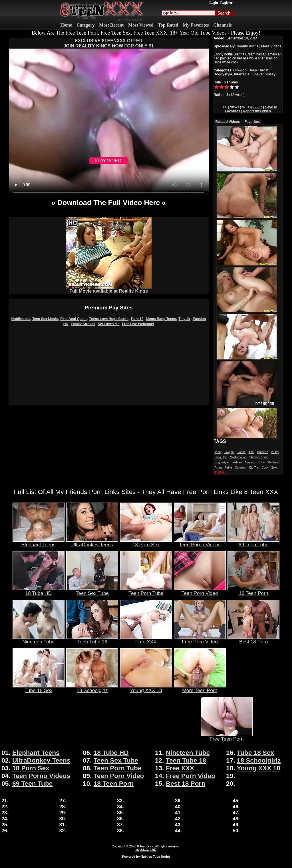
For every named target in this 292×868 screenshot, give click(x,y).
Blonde (241, 452)
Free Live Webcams (138, 324)
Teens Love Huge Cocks (109, 319)
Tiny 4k (184, 319)
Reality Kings (247, 46)
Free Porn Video (200, 639)
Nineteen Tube (39, 639)
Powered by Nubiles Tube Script (146, 857)
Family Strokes (83, 324)
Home (66, 25)
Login (214, 3)
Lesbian (236, 462)
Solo (274, 468)
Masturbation (238, 457)
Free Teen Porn (227, 737)
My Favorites (196, 25)
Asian (218, 468)
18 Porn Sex (146, 542)
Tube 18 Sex (39, 688)
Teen (218, 452)
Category (85, 25)
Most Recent (111, 25)
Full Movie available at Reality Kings (109, 289)
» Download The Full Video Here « (109, 203)
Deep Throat (259, 70)
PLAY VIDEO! (108, 161)
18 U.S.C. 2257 (146, 850)
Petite (228, 468)
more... (221, 472)
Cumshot (241, 468)
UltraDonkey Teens (92, 542)
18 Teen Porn (253, 591)
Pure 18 (137, 319)
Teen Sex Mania (45, 319)
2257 (258, 107)
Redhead (274, 462)
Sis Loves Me (108, 324)
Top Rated (168, 25)
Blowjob (240, 70)
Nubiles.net (21, 319)
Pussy (275, 452)
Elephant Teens (39, 542)
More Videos (271, 46)
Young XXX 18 (146, 688)
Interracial (242, 74)
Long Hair (221, 457)
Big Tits (254, 468)
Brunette (263, 452)
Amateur (250, 462)
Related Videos (228, 122)
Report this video (257, 111)
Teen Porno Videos (200, 542)
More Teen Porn (200, 688)
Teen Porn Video (200, 591)
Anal (251, 452)
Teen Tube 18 (92, 639)
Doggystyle (223, 74)
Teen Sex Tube (92, 591)
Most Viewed (141, 25)
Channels (223, 25)
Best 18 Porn (253, 639)
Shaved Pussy (264, 74)
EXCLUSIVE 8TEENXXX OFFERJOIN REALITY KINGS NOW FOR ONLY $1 (108, 43)
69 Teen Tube (253, 542)
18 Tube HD (39, 591)
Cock (265, 468)
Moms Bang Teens (161, 319)
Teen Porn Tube (146, 591)
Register (226, 3)
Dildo (262, 462)
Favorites (252, 122)
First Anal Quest (73, 319)
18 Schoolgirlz (92, 688)
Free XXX (146, 639)
